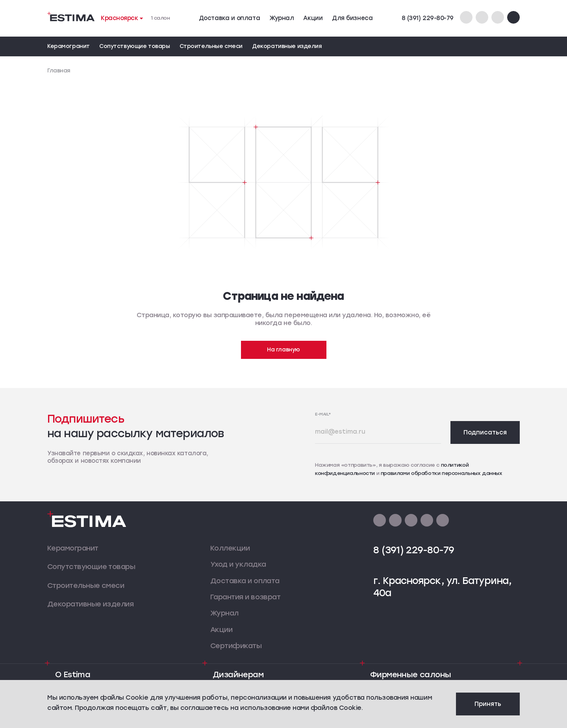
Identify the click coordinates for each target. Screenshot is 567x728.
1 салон (160, 18)
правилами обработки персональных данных (442, 473)
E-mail (323, 414)
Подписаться (485, 432)
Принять (488, 704)
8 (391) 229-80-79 (428, 18)
